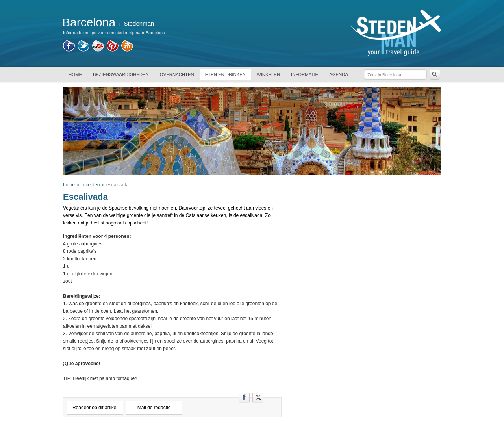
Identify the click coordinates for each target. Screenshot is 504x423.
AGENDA (339, 74)
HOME (75, 74)
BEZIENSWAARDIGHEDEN (121, 74)
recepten (91, 185)
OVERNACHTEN (177, 74)
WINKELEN (268, 74)
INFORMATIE (305, 74)
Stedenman (139, 23)
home (69, 185)
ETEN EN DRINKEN (225, 74)
